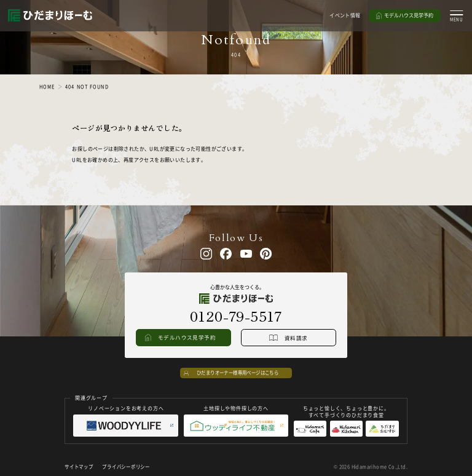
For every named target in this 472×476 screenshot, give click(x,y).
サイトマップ (79, 466)
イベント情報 (345, 15)
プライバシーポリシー (126, 466)
